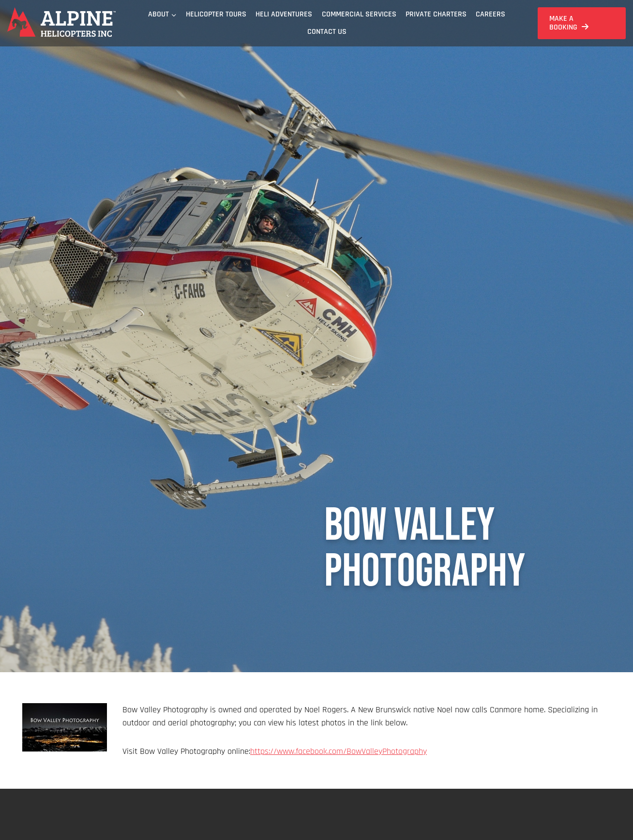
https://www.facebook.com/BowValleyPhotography (339, 751)
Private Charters (436, 14)
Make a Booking (563, 23)
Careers (490, 14)
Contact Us (327, 32)
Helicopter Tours (216, 14)
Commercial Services (359, 14)
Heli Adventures (284, 14)
